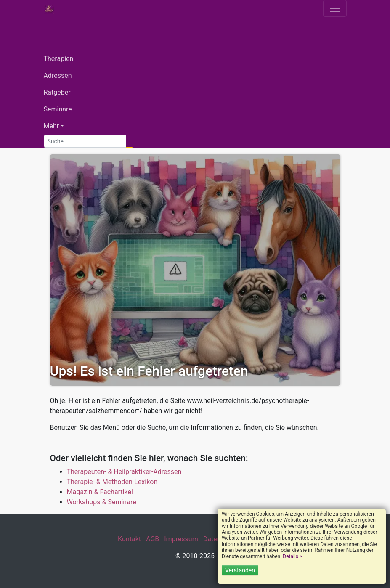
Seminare (58, 109)
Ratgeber (57, 92)
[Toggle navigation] (335, 8)
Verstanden (240, 570)
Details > (292, 556)
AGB (153, 539)
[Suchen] (130, 141)
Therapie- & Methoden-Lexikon (112, 482)
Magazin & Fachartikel (100, 492)
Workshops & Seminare (102, 502)
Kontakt (129, 539)
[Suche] (85, 141)
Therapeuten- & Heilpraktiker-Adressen (124, 472)
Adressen (58, 75)
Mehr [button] (52, 126)
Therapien (59, 59)
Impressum (181, 539)
